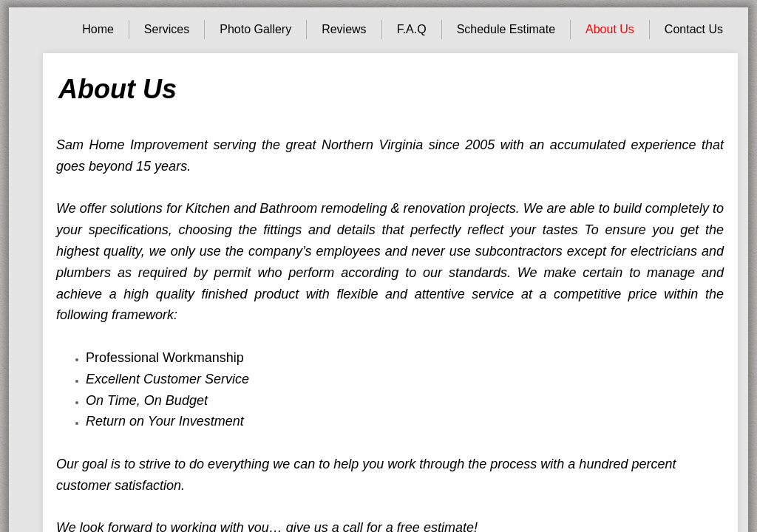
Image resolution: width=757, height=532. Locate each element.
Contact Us (694, 29)
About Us (610, 29)
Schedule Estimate (506, 29)
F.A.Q (412, 29)
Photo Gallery (255, 29)
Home (98, 29)
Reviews (344, 29)
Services (167, 29)
